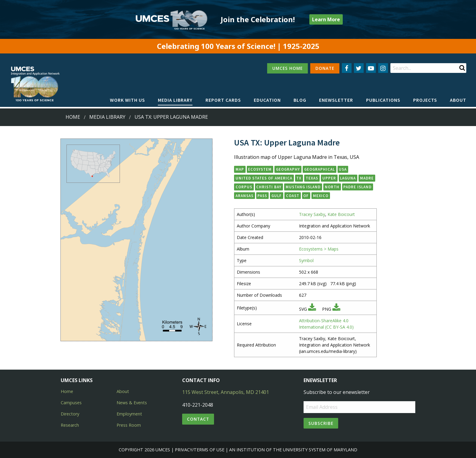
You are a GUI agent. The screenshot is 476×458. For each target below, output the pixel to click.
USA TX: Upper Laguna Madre (171, 117)
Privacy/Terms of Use (200, 450)
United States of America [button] (264, 178)
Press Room (129, 425)
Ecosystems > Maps (319, 249)
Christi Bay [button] (269, 187)
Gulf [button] (277, 196)
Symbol (306, 260)
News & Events (132, 403)
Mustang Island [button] (303, 187)
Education (267, 100)
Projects (425, 100)
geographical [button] (320, 169)
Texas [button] (312, 178)
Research (70, 425)
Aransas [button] (245, 196)
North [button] (332, 187)
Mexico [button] (321, 196)
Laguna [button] (348, 178)
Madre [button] (367, 178)
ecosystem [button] (260, 169)
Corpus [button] (244, 187)
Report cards (223, 100)
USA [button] (343, 169)
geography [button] (288, 169)
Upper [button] (329, 178)
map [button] (240, 169)
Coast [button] (293, 196)
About (458, 100)
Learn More (326, 19)
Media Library (175, 100)
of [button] (306, 196)
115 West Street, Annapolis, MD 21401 (226, 392)
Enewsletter (336, 100)
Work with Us (127, 100)
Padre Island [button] (357, 187)
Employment (129, 414)
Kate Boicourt (341, 214)
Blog (300, 100)
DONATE (325, 68)
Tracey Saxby (312, 214)
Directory (70, 414)
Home (73, 117)
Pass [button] (262, 196)
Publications (383, 100)
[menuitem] (127, 100)
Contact (198, 419)
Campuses (71, 403)
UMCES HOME (287, 68)
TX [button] (299, 178)
